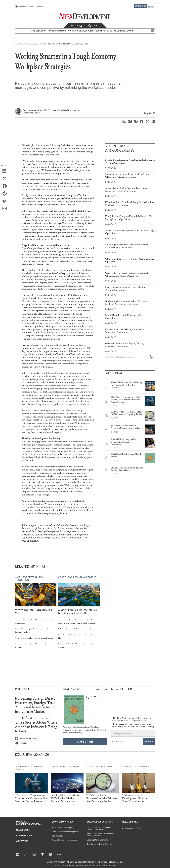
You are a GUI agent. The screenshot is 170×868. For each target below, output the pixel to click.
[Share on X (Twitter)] (6, 179)
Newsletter (23, 830)
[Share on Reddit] (6, 194)
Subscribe (141, 6)
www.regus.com (30, 541)
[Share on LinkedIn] (6, 171)
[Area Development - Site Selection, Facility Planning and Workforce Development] (85, 16)
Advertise (39, 7)
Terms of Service (107, 866)
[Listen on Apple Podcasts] (37, 739)
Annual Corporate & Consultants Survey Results (101, 835)
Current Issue (24, 836)
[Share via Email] (6, 209)
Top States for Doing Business (100, 844)
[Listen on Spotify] (37, 743)
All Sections (152, 31)
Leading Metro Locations (97, 840)
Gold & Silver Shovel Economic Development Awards (100, 829)
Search (94, 26)
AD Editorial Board (124, 31)
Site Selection (57, 836)
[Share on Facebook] (6, 186)
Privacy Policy (93, 866)
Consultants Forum (25, 7)
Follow (77, 26)
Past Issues (101, 689)
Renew (151, 7)
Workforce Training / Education (68, 44)
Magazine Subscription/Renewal (29, 823)
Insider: (131, 719)
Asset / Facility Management (77, 577)
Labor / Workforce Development (65, 832)
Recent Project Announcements (65, 840)
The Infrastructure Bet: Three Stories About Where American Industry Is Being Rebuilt (36, 725)
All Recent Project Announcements (121, 357)
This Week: (132, 726)
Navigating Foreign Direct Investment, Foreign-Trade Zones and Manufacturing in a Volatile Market (36, 705)
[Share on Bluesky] (6, 201)
